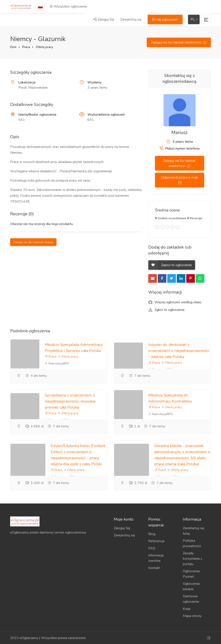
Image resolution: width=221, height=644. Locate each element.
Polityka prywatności (192, 543)
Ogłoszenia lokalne (191, 586)
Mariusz (179, 133)
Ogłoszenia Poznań (191, 574)
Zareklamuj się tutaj (194, 531)
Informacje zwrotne (156, 558)
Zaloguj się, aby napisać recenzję (33, 242)
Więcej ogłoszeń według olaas (175, 302)
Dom (13, 47)
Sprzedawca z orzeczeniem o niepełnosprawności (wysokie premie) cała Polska (70, 401)
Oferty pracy (44, 47)
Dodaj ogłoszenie (165, 19)
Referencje (156, 541)
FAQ (152, 548)
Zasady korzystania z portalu (192, 559)
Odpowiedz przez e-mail (179, 177)
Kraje (187, 609)
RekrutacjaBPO (57, 364)
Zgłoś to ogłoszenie (166, 310)
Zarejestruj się (131, 19)
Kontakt (154, 568)
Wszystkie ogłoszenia (68, 6)
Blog (152, 534)
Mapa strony (192, 616)
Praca (26, 47)
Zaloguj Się (103, 19)
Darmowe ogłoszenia (191, 599)
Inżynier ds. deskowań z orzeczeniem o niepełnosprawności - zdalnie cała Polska (179, 351)
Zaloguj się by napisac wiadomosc (177, 42)
